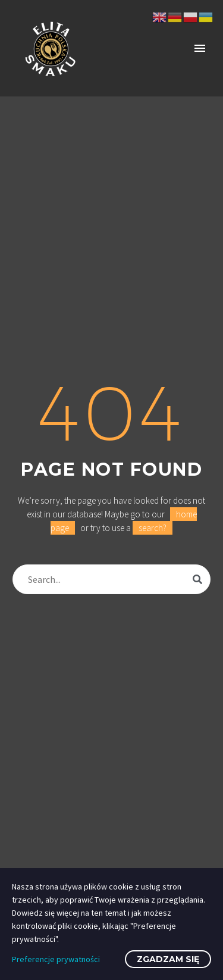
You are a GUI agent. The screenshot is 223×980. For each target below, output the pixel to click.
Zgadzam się (168, 959)
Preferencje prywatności (56, 959)
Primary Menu (200, 48)
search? (153, 528)
